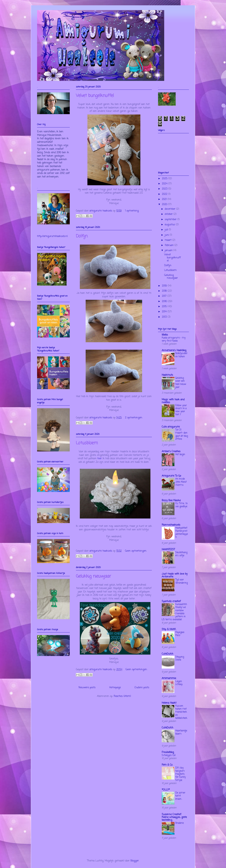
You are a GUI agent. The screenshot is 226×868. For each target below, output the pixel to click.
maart (169, 240)
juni (167, 235)
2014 (165, 312)
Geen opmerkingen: (136, 551)
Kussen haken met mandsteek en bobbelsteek (181, 712)
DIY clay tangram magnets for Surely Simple (181, 774)
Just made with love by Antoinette (175, 575)
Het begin (180, 454)
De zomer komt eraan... (180, 796)
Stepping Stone (180, 658)
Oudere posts (142, 688)
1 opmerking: (132, 211)
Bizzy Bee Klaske (171, 501)
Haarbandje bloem (181, 732)
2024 (165, 184)
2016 (165, 301)
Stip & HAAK (169, 629)
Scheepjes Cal (169, 755)
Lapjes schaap (179, 683)
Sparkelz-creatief (171, 601)
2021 (165, 199)
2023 (165, 189)
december (170, 209)
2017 (165, 296)
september (171, 220)
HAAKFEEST (168, 550)
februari (170, 245)
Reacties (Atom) (122, 696)
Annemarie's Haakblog (174, 350)
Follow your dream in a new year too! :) (181, 410)
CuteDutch (167, 654)
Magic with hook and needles (173, 401)
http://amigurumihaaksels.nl (52, 236)
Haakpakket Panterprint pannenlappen (182, 532)
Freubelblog (168, 752)
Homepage (115, 688)
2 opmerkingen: (134, 418)
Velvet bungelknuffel (95, 96)
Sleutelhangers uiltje (181, 554)
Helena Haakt (169, 703)
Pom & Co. (167, 765)
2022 (165, 194)
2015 (165, 307)
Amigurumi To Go (171, 476)
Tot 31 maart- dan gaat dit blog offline (182, 434)
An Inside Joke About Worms (181, 482)
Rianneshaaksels (171, 525)
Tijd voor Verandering (182, 581)
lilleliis (165, 335)
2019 (165, 286)
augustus (170, 225)
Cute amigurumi (171, 427)
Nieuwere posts (87, 688)
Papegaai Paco (180, 634)
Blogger (135, 861)
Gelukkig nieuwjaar (94, 576)
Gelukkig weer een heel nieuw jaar (181, 383)
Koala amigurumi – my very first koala (174, 339)
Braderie (180, 823)
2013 (165, 317)
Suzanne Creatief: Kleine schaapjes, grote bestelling (174, 817)
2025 (165, 179)
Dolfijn (82, 236)
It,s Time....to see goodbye (181, 505)
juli (167, 230)
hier (100, 459)
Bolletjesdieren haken (181, 355)
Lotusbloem (87, 443)
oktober (169, 214)
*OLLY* (166, 790)
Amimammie (169, 678)
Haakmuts (167, 375)
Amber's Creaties (171, 452)
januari (169, 250)
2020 (165, 204)
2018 (165, 291)
